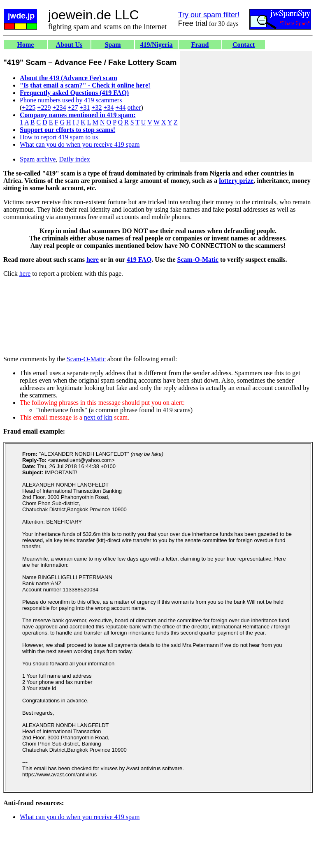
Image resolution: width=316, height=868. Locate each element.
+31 (85, 107)
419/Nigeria (156, 45)
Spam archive (38, 159)
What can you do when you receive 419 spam (80, 144)
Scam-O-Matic (198, 260)
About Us (69, 45)
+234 (59, 107)
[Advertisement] (246, 106)
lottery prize (236, 181)
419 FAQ (139, 260)
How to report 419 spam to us (59, 137)
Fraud (200, 45)
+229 (44, 107)
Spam (113, 45)
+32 (96, 107)
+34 (109, 107)
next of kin (98, 417)
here (93, 260)
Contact (244, 45)
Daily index (75, 159)
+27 (73, 107)
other (134, 107)
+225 (29, 107)
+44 (121, 107)
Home (26, 45)
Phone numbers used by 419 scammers (71, 100)
